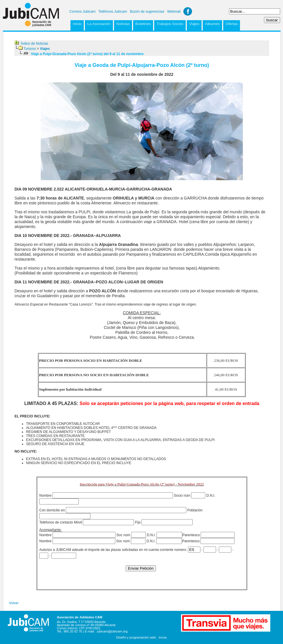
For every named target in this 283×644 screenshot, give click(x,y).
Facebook (188, 11)
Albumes (212, 24)
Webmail (174, 12)
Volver (14, 603)
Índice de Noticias (35, 44)
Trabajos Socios (170, 24)
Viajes (194, 24)
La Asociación (99, 24)
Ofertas (232, 24)
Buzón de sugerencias (147, 12)
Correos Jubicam (82, 12)
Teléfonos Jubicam (113, 12)
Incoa (163, 637)
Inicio (77, 24)
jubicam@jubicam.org (112, 631)
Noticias (123, 24)
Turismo (30, 49)
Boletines (143, 24)
